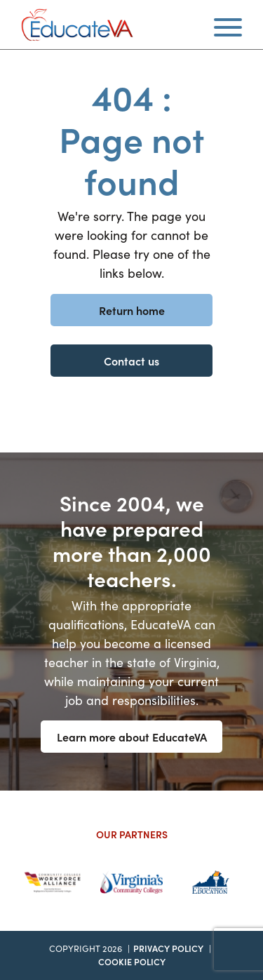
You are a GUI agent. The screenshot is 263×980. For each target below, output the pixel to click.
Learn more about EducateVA (132, 737)
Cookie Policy (132, 961)
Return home (132, 310)
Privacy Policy (168, 948)
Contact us (131, 361)
